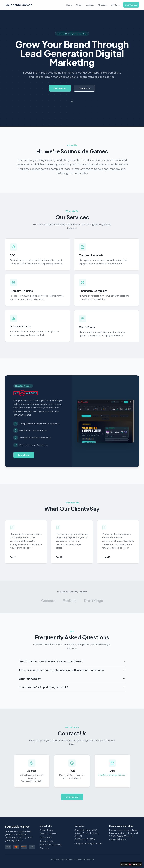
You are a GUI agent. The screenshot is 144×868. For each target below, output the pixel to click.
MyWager (103, 5)
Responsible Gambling (51, 845)
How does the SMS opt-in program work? (72, 691)
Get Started (131, 5)
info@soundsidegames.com (112, 777)
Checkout (44, 848)
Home (69, 5)
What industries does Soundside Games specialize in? (72, 665)
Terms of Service (48, 834)
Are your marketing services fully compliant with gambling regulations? (72, 674)
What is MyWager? (72, 683)
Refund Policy (46, 837)
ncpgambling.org (118, 839)
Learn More (24, 456)
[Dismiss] (140, 864)
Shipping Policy (47, 841)
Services (90, 5)
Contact (115, 5)
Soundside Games (19, 5)
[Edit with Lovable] (129, 864)
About (79, 5)
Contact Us (84, 90)
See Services (60, 90)
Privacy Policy (46, 830)
